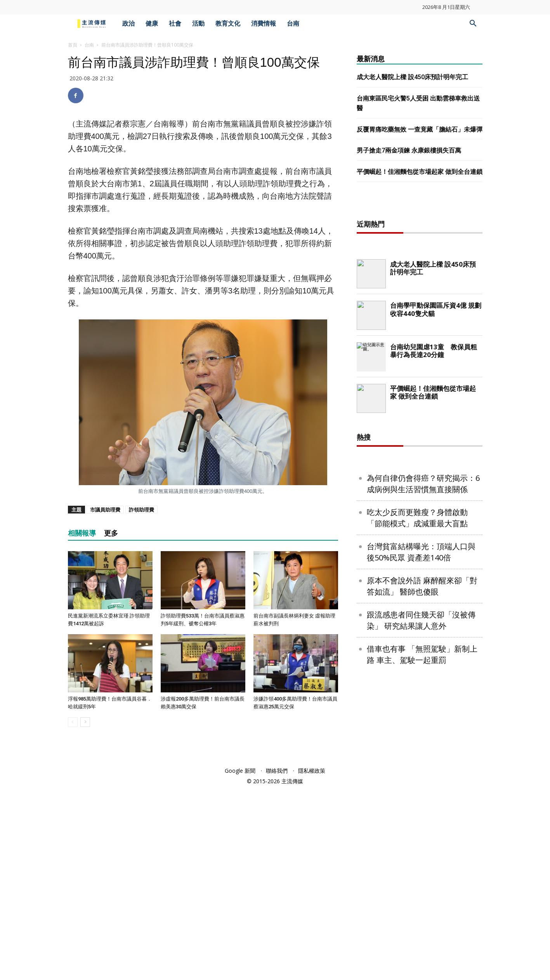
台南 (293, 23)
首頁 (73, 45)
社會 (175, 23)
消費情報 (264, 23)
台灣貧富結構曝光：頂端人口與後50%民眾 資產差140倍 (421, 552)
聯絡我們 (277, 771)
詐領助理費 (141, 510)
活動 (198, 23)
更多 (111, 533)
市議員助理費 (105, 510)
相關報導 (82, 533)
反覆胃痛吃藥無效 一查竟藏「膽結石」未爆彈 (420, 129)
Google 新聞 (240, 771)
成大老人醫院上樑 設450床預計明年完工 (412, 77)
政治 (128, 23)
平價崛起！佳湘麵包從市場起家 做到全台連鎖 (420, 172)
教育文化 (228, 23)
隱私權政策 (312, 771)
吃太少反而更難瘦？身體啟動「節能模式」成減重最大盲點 (417, 518)
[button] (473, 24)
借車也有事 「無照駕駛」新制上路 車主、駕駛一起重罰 (422, 654)
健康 (152, 23)
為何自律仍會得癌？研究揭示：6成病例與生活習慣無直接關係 (423, 484)
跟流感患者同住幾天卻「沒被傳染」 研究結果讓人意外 (421, 620)
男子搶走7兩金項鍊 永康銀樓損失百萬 (409, 150)
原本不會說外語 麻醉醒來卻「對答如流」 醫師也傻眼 (422, 586)
